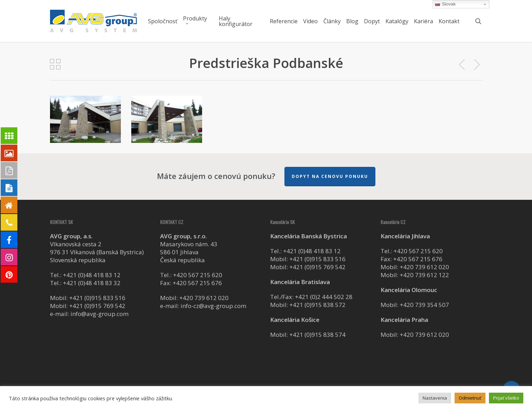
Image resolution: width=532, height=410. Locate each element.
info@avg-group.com (99, 314)
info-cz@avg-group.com (213, 306)
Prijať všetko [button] (506, 398)
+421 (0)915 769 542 (97, 306)
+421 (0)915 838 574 (317, 335)
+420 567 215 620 (198, 275)
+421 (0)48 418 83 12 (92, 275)
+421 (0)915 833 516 (97, 298)
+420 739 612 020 (204, 298)
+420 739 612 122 (424, 275)
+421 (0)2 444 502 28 (324, 297)
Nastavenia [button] (435, 398)
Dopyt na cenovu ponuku (330, 176)
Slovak (445, 4)
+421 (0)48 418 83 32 (92, 283)
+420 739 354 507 (424, 305)
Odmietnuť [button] (470, 398)
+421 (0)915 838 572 (317, 305)
